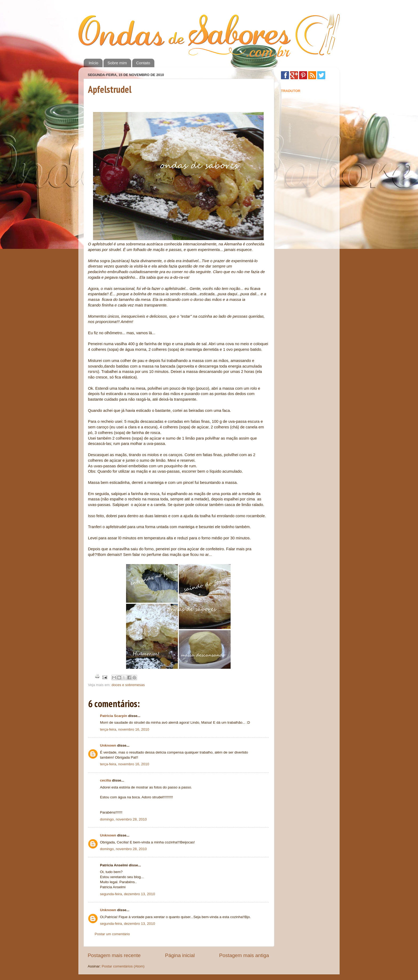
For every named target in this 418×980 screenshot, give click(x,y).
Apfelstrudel (110, 89)
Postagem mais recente (114, 955)
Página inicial (180, 955)
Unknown (108, 745)
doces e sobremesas (128, 685)
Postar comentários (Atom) (123, 966)
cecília (105, 780)
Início (94, 63)
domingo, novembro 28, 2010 (123, 819)
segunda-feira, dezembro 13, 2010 (127, 894)
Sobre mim (117, 63)
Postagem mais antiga (244, 955)
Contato (143, 63)
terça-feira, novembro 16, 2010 (125, 729)
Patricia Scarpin (114, 716)
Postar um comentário (112, 934)
